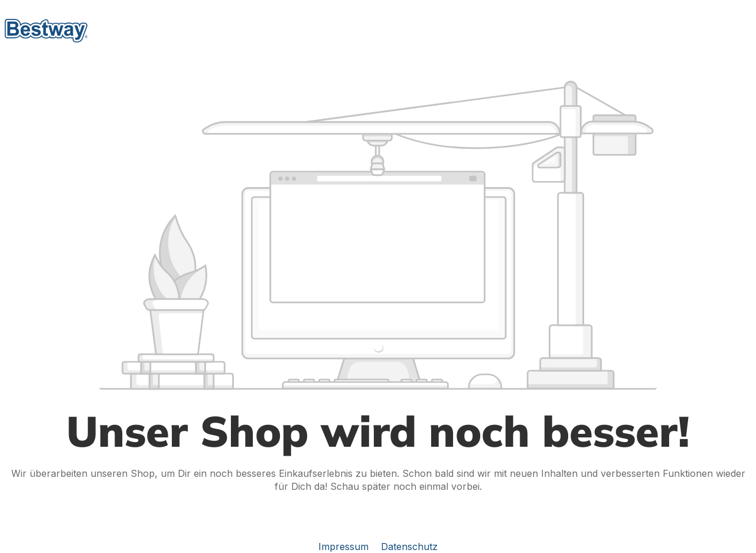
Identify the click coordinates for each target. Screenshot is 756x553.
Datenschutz (409, 547)
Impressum (345, 547)
